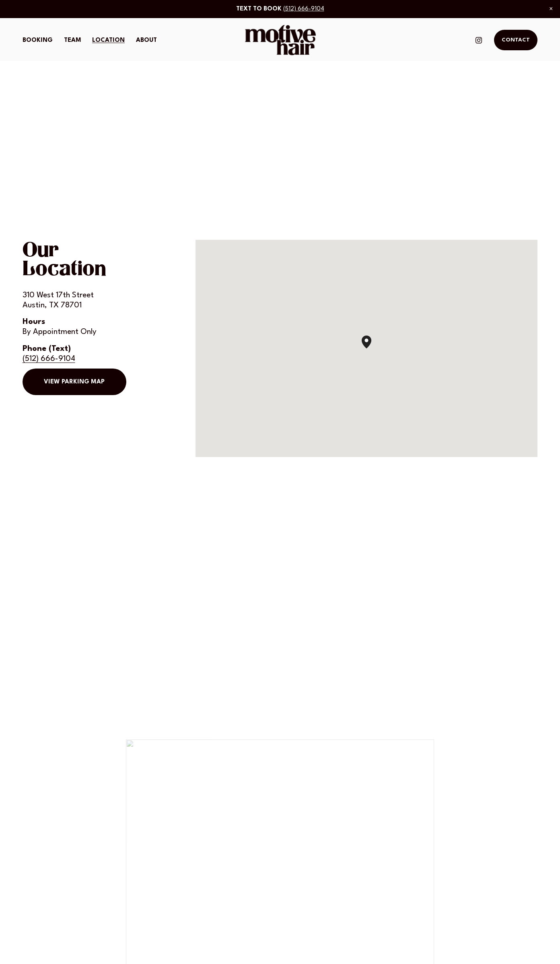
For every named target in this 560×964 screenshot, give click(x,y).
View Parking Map (74, 382)
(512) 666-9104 (304, 9)
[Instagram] (479, 40)
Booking (38, 40)
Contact (516, 40)
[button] (551, 9)
